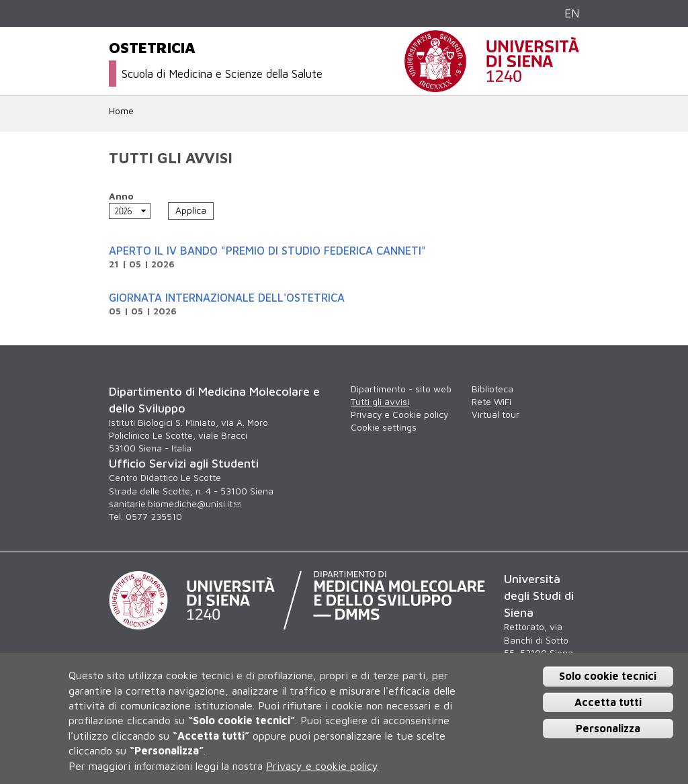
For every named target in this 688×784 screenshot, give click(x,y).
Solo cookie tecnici (608, 676)
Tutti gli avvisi (380, 402)
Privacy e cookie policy (322, 766)
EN (572, 13)
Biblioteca (492, 389)
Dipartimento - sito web (401, 389)
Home (121, 111)
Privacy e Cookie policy (399, 415)
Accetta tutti (608, 702)
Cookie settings (384, 427)
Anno (121, 196)
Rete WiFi (491, 402)
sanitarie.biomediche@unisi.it (175, 504)
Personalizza (608, 728)
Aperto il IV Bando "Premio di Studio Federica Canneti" (267, 250)
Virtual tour (496, 415)
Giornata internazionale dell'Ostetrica (227, 297)
